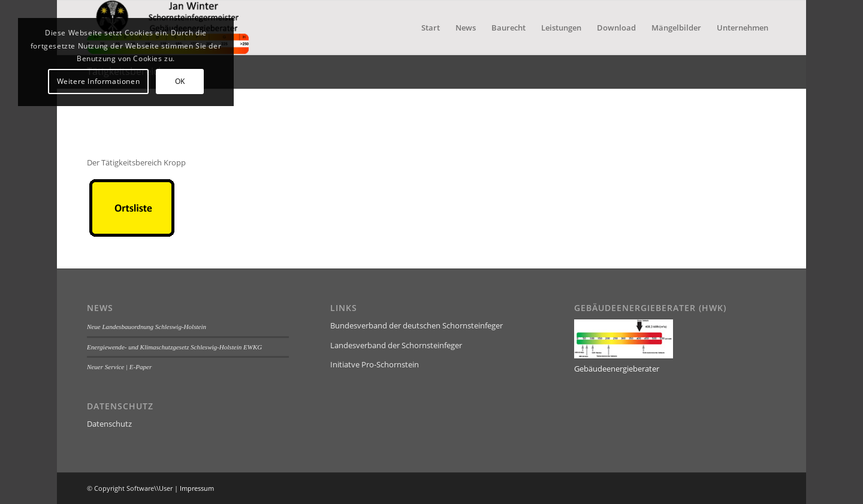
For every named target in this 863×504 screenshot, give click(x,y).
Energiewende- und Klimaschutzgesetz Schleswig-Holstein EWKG (174, 347)
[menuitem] (431, 28)
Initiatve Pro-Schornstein (375, 364)
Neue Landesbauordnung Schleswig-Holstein (147, 327)
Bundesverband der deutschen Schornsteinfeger (417, 325)
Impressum (197, 488)
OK (180, 81)
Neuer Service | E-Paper (119, 367)
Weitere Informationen (99, 81)
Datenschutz (109, 424)
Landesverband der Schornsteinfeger (396, 345)
